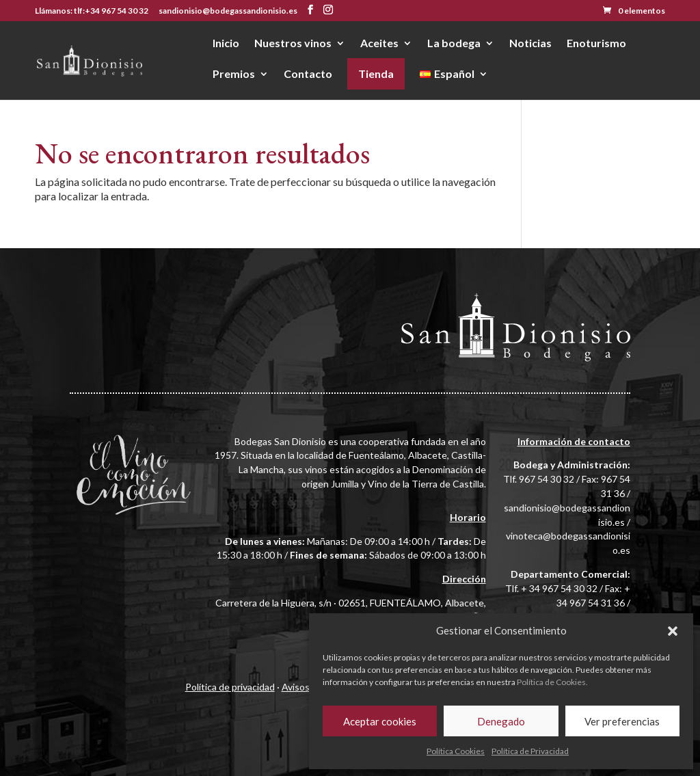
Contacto (308, 75)
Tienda (376, 73)
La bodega (454, 44)
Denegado (501, 721)
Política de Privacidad (530, 751)
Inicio (226, 44)
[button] (673, 631)
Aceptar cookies (380, 721)
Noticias (530, 44)
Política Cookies (456, 751)
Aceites (379, 44)
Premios (234, 75)
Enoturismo (596, 44)
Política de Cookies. (552, 682)
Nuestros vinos (293, 44)
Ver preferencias (622, 721)
